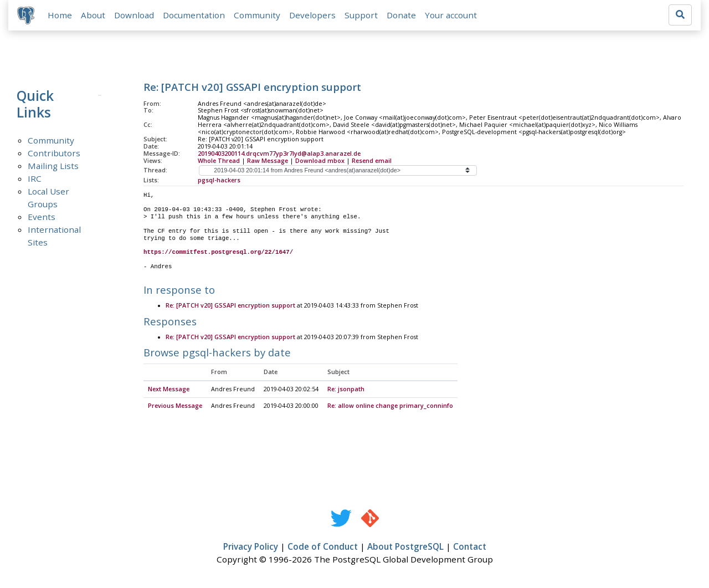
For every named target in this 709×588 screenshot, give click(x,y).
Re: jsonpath (346, 390)
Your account (451, 15)
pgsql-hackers (219, 180)
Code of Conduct (323, 548)
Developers (312, 15)
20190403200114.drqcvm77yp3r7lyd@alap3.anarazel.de (279, 154)
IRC (35, 178)
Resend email (372, 161)
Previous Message (175, 407)
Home (60, 15)
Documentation (194, 15)
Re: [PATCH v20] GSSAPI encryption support (230, 306)
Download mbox (320, 161)
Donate (401, 15)
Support (361, 15)
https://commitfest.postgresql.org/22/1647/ (218, 253)
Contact (470, 548)
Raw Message (268, 161)
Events (42, 217)
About (93, 15)
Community (257, 15)
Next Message (169, 390)
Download (134, 15)
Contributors (54, 153)
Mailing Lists (53, 166)
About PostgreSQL (405, 548)
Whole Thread (219, 161)
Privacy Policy (251, 548)
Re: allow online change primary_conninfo (390, 407)
